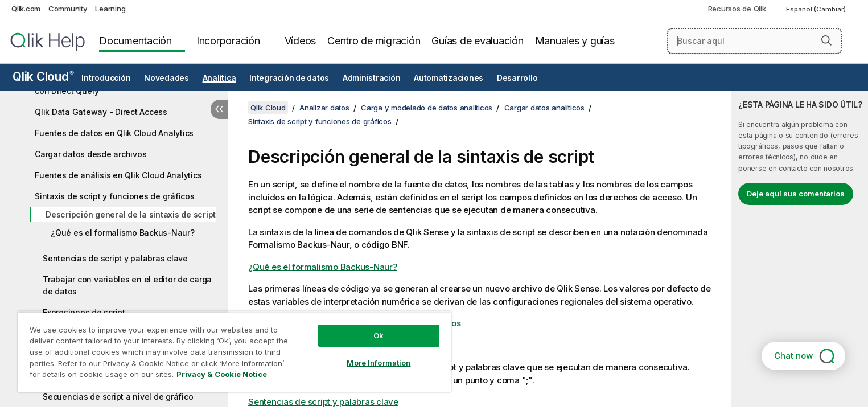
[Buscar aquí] (754, 41)
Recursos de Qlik (737, 9)
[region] (235, 352)
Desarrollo (517, 78)
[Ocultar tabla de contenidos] (219, 109)
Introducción (106, 78)
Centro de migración (374, 41)
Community (68, 9)
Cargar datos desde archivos (90, 154)
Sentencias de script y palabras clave (115, 258)
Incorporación (228, 41)
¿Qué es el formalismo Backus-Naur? (123, 233)
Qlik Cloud (43, 77)
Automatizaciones (449, 78)
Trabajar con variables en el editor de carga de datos (127, 285)
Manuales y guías (575, 41)
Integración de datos (289, 78)
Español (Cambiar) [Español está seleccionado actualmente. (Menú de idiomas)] (817, 9)
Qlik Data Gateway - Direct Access (101, 112)
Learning (110, 9)
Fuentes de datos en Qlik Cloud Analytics (114, 133)
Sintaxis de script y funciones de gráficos (115, 196)
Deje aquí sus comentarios (796, 194)
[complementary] (800, 249)
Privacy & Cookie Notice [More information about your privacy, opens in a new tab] (222, 374)
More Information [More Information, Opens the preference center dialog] (379, 363)
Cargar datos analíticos (544, 108)
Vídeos (301, 41)
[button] (826, 40)
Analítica (219, 78)
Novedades (166, 78)
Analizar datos (324, 108)
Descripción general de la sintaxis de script (131, 214)
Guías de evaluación (477, 41)
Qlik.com (26, 9)
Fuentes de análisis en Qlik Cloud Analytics (118, 175)
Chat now (793, 356)
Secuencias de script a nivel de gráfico (118, 397)
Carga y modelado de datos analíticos (427, 108)
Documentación (135, 41)
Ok (379, 335)
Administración (372, 78)
